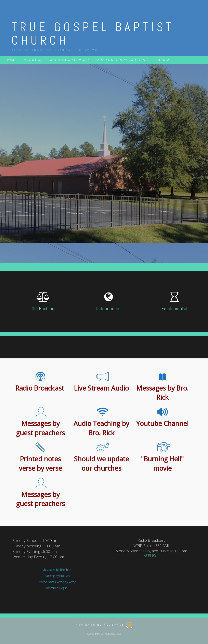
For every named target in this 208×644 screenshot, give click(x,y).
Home (11, 60)
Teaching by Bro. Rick (57, 576)
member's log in (57, 588)
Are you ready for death (124, 60)
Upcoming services (70, 60)
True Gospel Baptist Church (93, 34)
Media (163, 60)
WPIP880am (151, 555)
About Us (33, 60)
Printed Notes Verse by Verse (57, 582)
